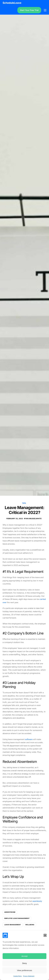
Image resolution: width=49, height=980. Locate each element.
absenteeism (10, 912)
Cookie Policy (18, 976)
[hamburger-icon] (45, 10)
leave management (13, 925)
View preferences (25, 970)
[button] (45, 935)
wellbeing (30, 925)
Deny (24, 963)
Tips (24, 503)
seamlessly (37, 901)
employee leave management (17, 918)
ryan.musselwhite (33, 519)
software (29, 739)
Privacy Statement (29, 976)
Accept (25, 956)
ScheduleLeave (12, 3)
